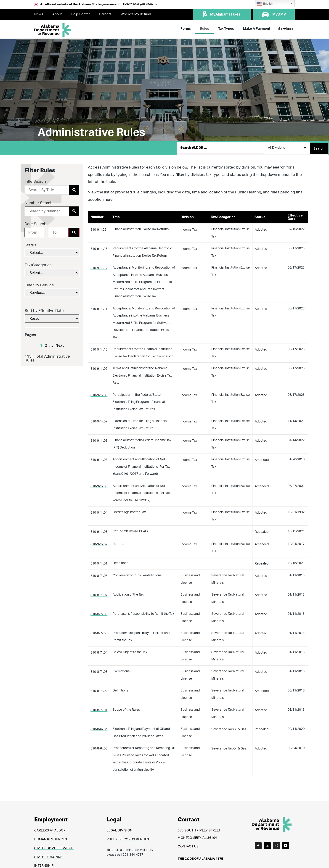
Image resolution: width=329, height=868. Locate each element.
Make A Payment (257, 29)
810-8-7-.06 (99, 613)
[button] (140, 5)
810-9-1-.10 (99, 348)
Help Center (80, 14)
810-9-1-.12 (99, 266)
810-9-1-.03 (99, 530)
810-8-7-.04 (99, 651)
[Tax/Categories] (52, 271)
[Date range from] (34, 231)
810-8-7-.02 (99, 689)
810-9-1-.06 (99, 439)
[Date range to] (58, 231)
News (39, 14)
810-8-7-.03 (99, 670)
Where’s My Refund (136, 14)
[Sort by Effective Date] (52, 317)
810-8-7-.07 (99, 594)
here (109, 198)
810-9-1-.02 (99, 543)
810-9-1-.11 (99, 307)
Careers (105, 14)
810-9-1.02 (98, 228)
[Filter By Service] (52, 291)
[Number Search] (47, 210)
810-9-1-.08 (99, 394)
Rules (204, 29)
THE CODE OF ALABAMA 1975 (200, 857)
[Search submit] (319, 147)
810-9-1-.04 (99, 511)
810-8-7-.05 (99, 632)
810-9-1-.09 (99, 367)
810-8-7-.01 (99, 709)
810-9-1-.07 (99, 420)
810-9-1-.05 (99, 458)
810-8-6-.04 (99, 728)
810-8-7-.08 (99, 574)
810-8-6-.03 (99, 747)
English (265, 4)
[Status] (52, 251)
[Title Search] (47, 188)
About (57, 14)
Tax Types (226, 29)
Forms (186, 29)
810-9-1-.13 (99, 247)
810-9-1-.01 (99, 562)
